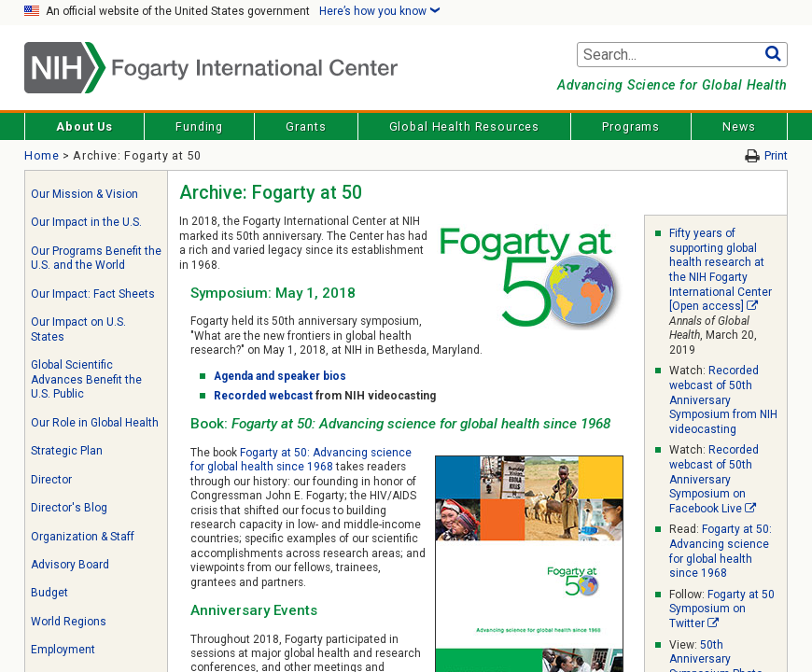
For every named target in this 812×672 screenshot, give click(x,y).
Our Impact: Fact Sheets (93, 294)
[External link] (752, 306)
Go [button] (773, 55)
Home (42, 155)
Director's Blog (69, 508)
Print (776, 155)
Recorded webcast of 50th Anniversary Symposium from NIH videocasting (723, 399)
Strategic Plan (67, 451)
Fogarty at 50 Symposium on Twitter (722, 609)
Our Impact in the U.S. (86, 222)
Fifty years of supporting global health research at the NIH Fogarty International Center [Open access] (721, 270)
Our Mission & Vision (84, 194)
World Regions (69, 622)
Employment (63, 650)
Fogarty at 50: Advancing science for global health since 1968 (301, 460)
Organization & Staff (83, 537)
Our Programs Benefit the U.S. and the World (96, 259)
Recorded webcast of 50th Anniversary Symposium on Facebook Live (714, 479)
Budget (49, 593)
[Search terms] (682, 55)
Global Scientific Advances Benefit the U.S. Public (86, 379)
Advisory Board (70, 565)
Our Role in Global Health (95, 423)
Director (51, 480)
